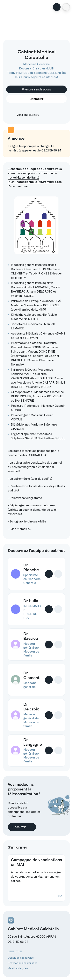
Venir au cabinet (24, 115)
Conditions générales (21, 958)
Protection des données (23, 963)
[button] (66, 7)
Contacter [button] (37, 99)
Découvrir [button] (22, 827)
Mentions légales (18, 968)
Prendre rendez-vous (36, 89)
